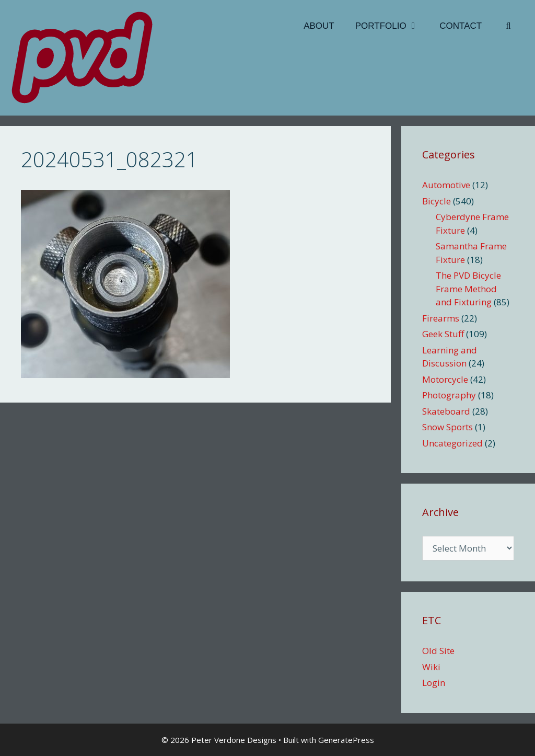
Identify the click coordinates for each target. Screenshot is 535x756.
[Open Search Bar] (508, 26)
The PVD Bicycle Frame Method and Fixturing (468, 289)
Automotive (446, 185)
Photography (449, 395)
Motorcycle (445, 379)
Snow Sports (447, 427)
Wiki (431, 667)
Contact (461, 26)
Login (434, 683)
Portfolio (392, 26)
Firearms (441, 318)
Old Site (438, 651)
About (319, 26)
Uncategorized (452, 443)
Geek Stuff (443, 334)
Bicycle (437, 201)
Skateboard (446, 411)
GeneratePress (346, 740)
